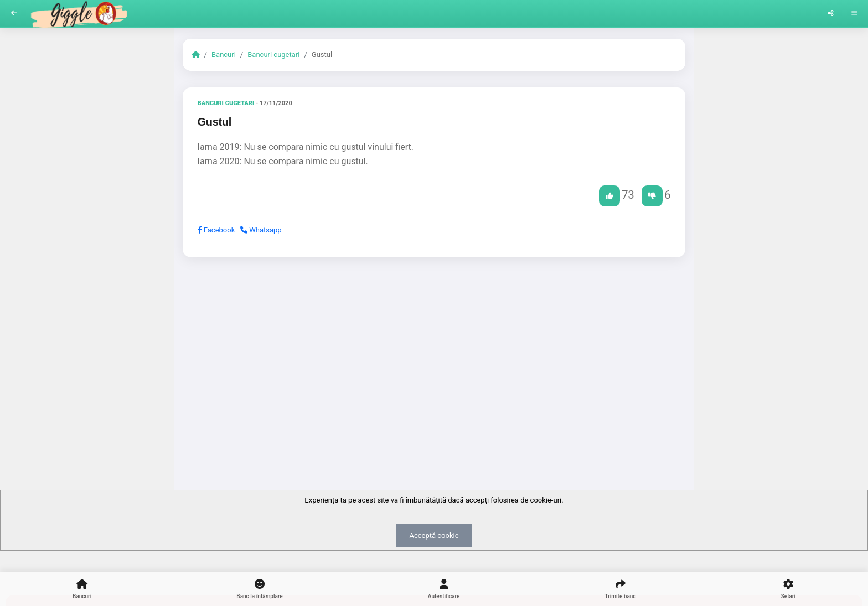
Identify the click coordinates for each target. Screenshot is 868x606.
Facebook (216, 230)
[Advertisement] (434, 351)
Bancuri (224, 55)
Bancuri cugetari (273, 55)
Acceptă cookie (434, 535)
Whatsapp (261, 230)
